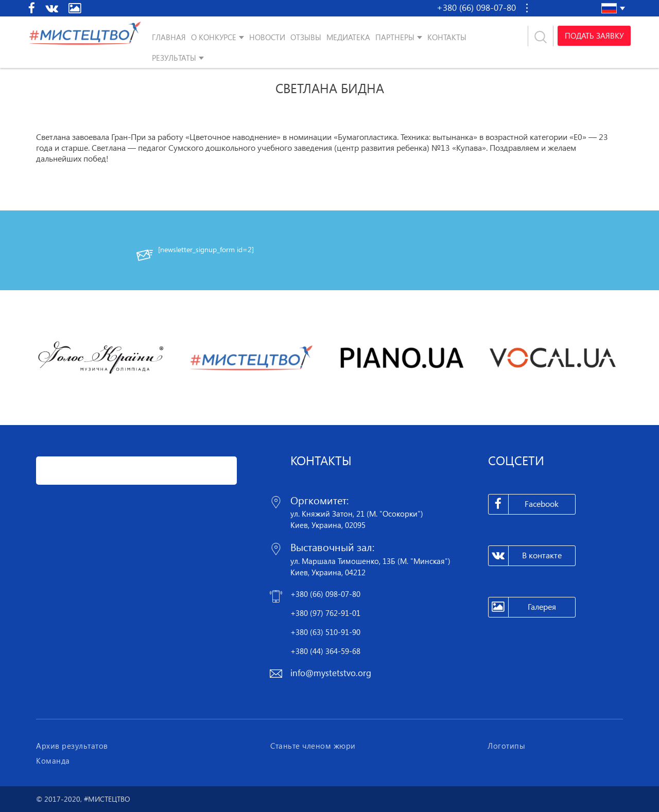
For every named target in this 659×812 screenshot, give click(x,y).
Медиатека (348, 37)
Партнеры (395, 37)
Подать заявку (594, 36)
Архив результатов (72, 746)
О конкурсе (214, 37)
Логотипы (506, 746)
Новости (267, 37)
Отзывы (306, 37)
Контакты (447, 37)
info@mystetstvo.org (331, 673)
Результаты (174, 58)
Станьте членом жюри (313, 746)
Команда (53, 761)
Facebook (524, 504)
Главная (169, 37)
